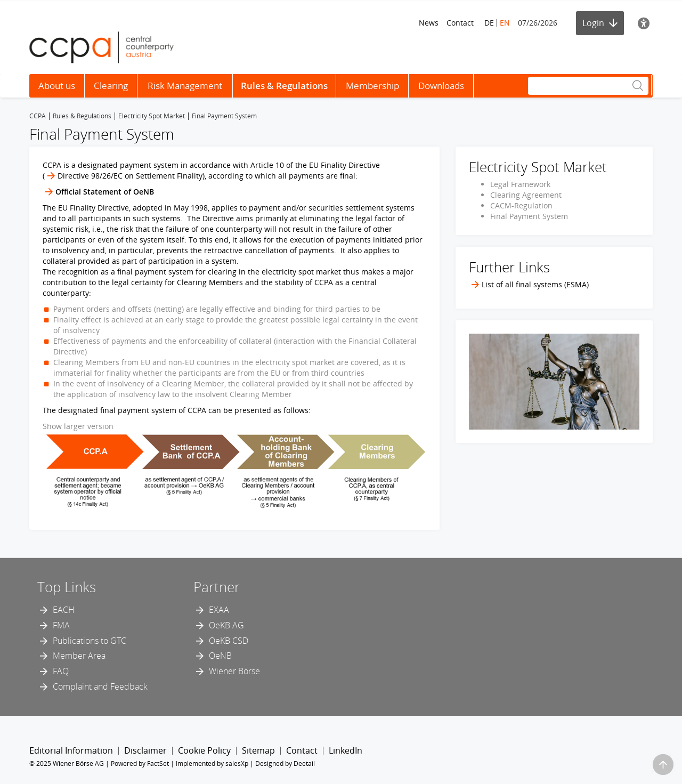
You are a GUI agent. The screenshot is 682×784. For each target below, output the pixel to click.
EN (505, 23)
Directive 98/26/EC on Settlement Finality (130, 176)
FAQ (61, 671)
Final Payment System (529, 216)
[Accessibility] (644, 23)
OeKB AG (226, 625)
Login (600, 23)
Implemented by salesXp (212, 763)
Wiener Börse (234, 671)
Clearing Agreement (526, 195)
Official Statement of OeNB (105, 192)
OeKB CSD (229, 641)
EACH (64, 610)
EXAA (219, 610)
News (429, 23)
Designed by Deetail (285, 763)
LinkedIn (346, 750)
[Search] (588, 86)
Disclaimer (145, 750)
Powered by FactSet (140, 763)
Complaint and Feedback (100, 686)
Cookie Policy (204, 750)
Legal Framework (520, 184)
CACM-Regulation (521, 205)
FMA (61, 625)
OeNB (220, 656)
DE (489, 23)
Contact (460, 23)
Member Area (79, 656)
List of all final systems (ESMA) (535, 284)
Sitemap (258, 750)
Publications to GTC (90, 641)
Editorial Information (71, 750)
